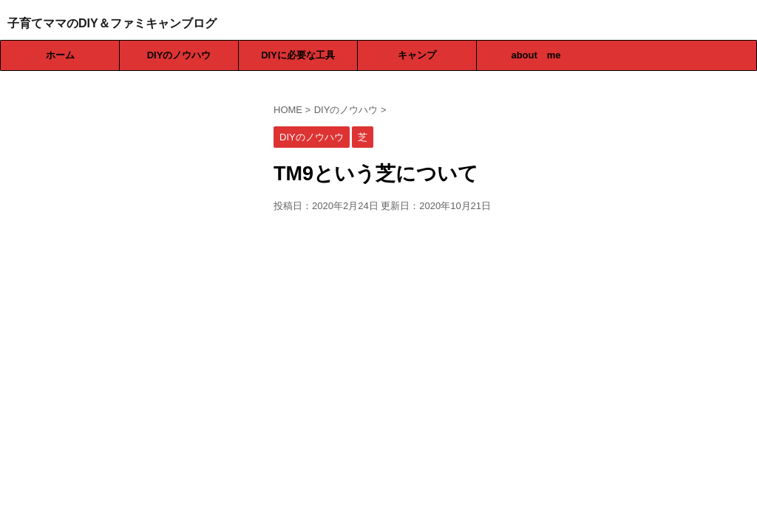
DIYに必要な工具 (298, 55)
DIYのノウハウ (179, 55)
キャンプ (417, 55)
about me (536, 55)
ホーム (60, 55)
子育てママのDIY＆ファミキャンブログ (112, 23)
